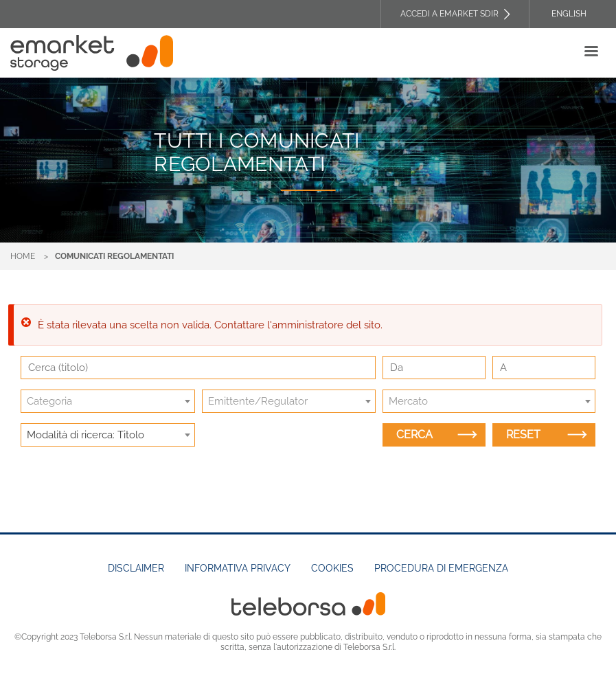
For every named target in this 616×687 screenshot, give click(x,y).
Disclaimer (136, 568)
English (569, 14)
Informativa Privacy (238, 568)
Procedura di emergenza (441, 568)
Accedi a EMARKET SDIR (449, 14)
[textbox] (108, 401)
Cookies (332, 568)
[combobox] (108, 401)
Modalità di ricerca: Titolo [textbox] (85, 435)
